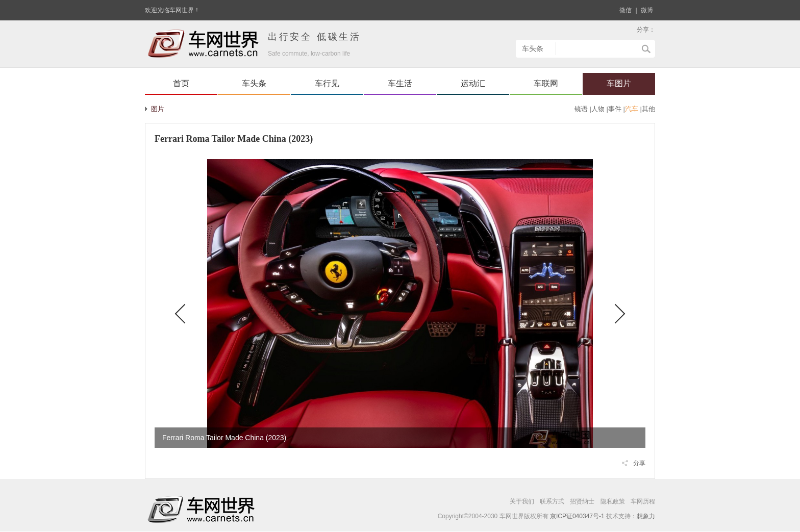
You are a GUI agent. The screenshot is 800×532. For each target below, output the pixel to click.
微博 (647, 10)
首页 (181, 83)
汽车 (632, 109)
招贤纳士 (582, 501)
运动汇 (473, 83)
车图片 (619, 83)
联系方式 (552, 501)
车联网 (546, 83)
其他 (648, 109)
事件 (615, 109)
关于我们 (522, 501)
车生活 (400, 83)
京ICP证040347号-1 (577, 516)
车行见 (327, 83)
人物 (598, 109)
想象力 (646, 516)
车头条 (254, 83)
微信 (626, 10)
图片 (158, 109)
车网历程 (643, 501)
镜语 (581, 109)
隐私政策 (613, 501)
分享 (639, 463)
